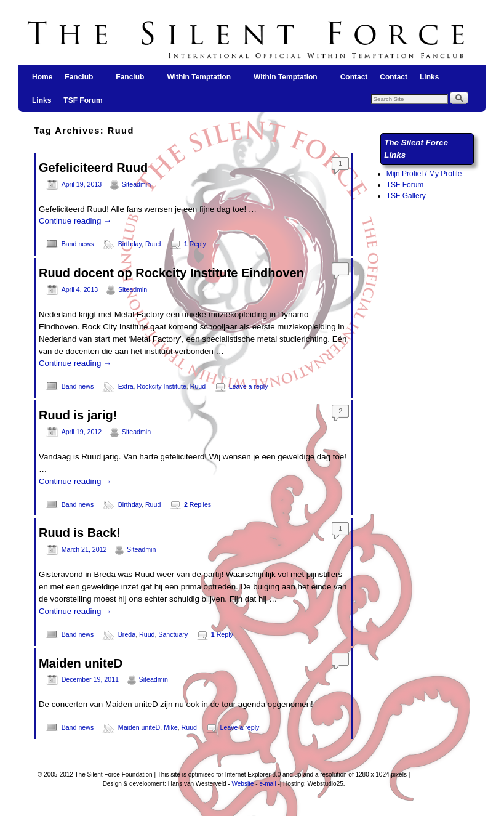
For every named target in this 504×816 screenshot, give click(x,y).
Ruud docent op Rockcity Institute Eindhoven (171, 273)
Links (429, 77)
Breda (127, 634)
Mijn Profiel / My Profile (424, 174)
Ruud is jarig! (78, 415)
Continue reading (75, 221)
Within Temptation (199, 81)
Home (42, 77)
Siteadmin (136, 184)
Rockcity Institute (162, 386)
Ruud (153, 244)
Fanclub (79, 81)
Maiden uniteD (81, 663)
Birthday (130, 244)
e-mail (267, 784)
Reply (195, 244)
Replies (198, 504)
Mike (170, 727)
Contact (354, 77)
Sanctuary (173, 634)
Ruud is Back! (80, 533)
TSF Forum (83, 100)
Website (243, 784)
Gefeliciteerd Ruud (93, 168)
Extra (126, 386)
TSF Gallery (406, 196)
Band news (78, 244)
